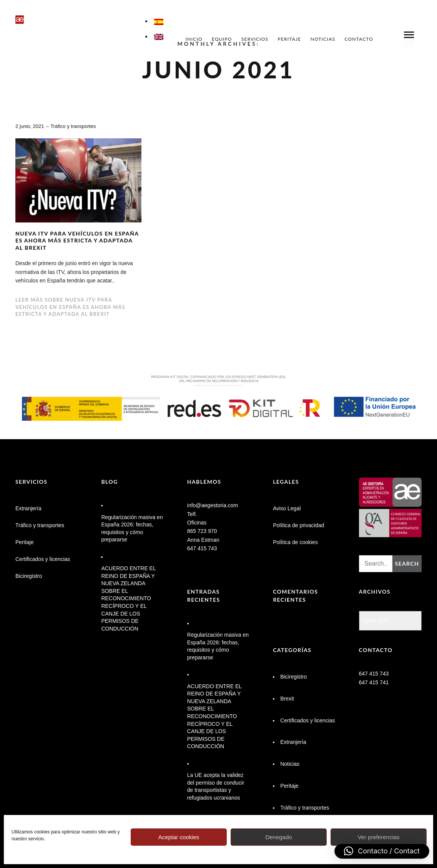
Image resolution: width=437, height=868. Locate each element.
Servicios (255, 39)
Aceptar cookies (179, 837)
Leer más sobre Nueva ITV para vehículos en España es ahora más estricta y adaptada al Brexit (70, 307)
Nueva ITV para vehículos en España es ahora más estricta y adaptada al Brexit (77, 241)
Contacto (359, 39)
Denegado (278, 837)
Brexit (287, 699)
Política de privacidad (298, 525)
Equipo (222, 39)
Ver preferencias (378, 837)
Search (407, 563)
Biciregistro (29, 576)
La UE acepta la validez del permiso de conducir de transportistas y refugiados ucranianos (216, 786)
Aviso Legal (287, 508)
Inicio (194, 39)
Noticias (323, 39)
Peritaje (290, 39)
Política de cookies (295, 542)
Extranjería (28, 508)
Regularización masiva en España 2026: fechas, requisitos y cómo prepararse (132, 529)
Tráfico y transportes (73, 126)
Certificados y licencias (43, 559)
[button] (382, 851)
